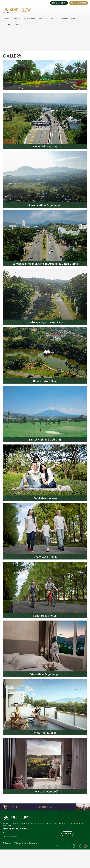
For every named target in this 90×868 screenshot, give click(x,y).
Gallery (65, 19)
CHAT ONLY (59, 3)
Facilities (55, 19)
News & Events (30, 19)
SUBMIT (67, 834)
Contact (17, 24)
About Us (17, 19)
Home (7, 19)
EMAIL (5, 833)
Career (8, 24)
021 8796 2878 (79, 3)
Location (75, 19)
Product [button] (43, 19)
